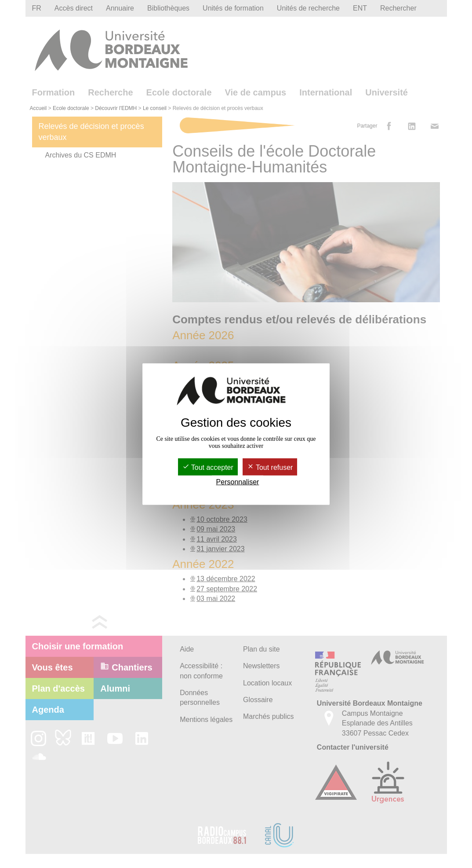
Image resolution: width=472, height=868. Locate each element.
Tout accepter (208, 467)
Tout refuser (270, 467)
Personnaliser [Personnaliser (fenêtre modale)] (238, 482)
